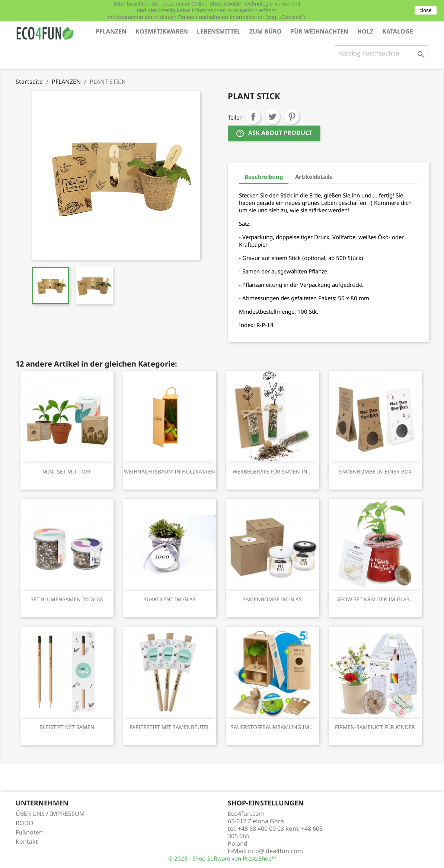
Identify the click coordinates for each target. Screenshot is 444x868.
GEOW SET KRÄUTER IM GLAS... (375, 599)
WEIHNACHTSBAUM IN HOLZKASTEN (170, 471)
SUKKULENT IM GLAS (170, 599)
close (426, 10)
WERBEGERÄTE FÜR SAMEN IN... (272, 471)
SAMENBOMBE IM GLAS (272, 599)
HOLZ (365, 31)
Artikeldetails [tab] (314, 177)
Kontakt (27, 842)
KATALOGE (398, 31)
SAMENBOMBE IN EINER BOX (375, 471)
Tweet (272, 117)
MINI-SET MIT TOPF (67, 471)
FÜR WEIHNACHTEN (320, 31)
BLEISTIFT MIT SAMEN (67, 727)
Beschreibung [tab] (264, 177)
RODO (25, 823)
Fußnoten (29, 832)
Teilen (253, 117)
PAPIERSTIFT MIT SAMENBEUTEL (170, 727)
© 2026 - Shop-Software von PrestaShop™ (222, 858)
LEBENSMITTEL (219, 31)
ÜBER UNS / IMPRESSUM (50, 814)
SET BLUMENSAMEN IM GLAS (67, 599)
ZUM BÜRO (266, 31)
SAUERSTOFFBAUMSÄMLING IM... (272, 727)
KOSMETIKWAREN (162, 31)
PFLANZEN (111, 31)
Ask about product (274, 134)
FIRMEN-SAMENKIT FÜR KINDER (375, 727)
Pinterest (292, 117)
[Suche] (382, 53)
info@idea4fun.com (275, 851)
